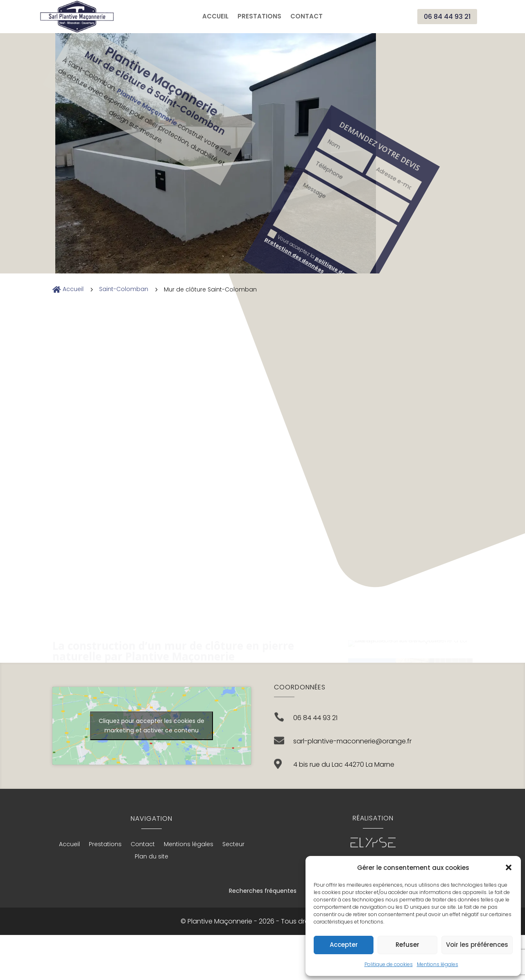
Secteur (233, 845)
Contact (307, 17)
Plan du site (152, 857)
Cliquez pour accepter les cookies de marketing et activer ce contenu (152, 726)
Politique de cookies (389, 964)
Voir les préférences (477, 945)
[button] (509, 867)
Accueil (215, 17)
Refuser (407, 945)
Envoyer (28, 144)
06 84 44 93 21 (447, 17)
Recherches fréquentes (263, 891)
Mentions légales (438, 964)
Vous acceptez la (67, 111)
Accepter (344, 945)
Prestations (259, 17)
